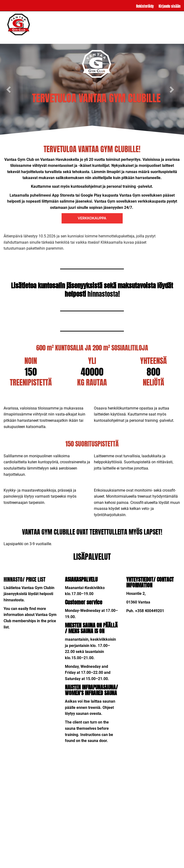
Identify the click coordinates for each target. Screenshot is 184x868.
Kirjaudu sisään (170, 6)
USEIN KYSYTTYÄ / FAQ (97, 38)
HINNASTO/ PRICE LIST (25, 579)
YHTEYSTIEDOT (131, 38)
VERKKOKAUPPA (92, 218)
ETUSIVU (19, 38)
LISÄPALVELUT (64, 38)
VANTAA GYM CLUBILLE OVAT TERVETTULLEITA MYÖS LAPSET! (92, 532)
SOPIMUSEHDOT (159, 38)
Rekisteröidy (145, 6)
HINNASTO (39, 38)
